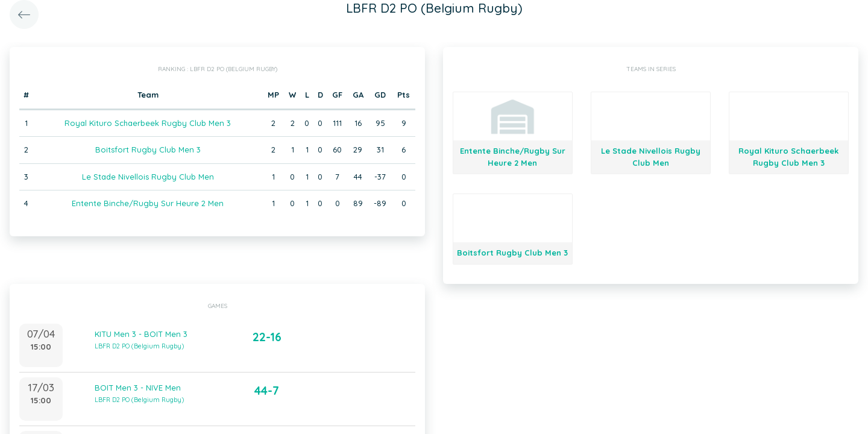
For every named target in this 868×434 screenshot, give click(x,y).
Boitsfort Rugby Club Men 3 (148, 149)
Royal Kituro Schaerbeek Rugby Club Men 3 (148, 123)
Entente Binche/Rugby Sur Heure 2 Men (148, 203)
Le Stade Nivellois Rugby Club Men (148, 177)
